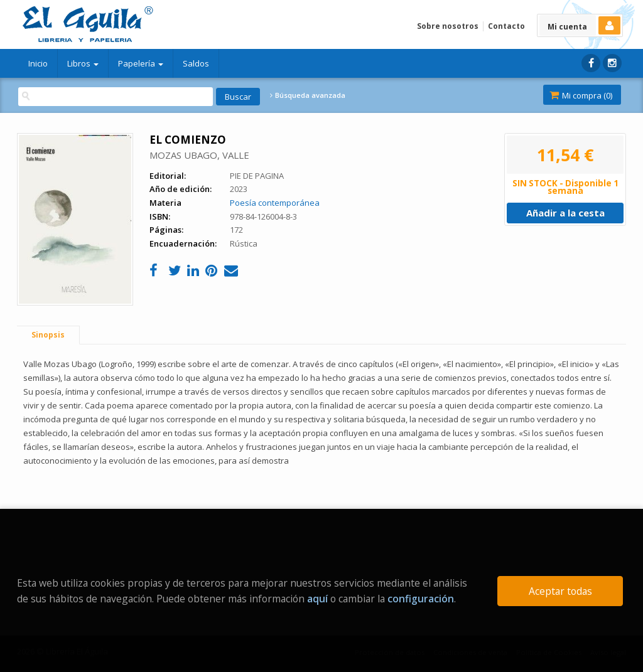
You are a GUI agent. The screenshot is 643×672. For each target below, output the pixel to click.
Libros (83, 63)
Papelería (141, 63)
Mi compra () (581, 95)
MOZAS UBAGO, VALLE (199, 155)
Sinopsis (48, 335)
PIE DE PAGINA (257, 176)
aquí (317, 599)
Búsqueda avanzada (308, 95)
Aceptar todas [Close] (560, 591)
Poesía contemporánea (275, 203)
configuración (421, 599)
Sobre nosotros (448, 26)
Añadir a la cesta (565, 213)
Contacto (506, 26)
